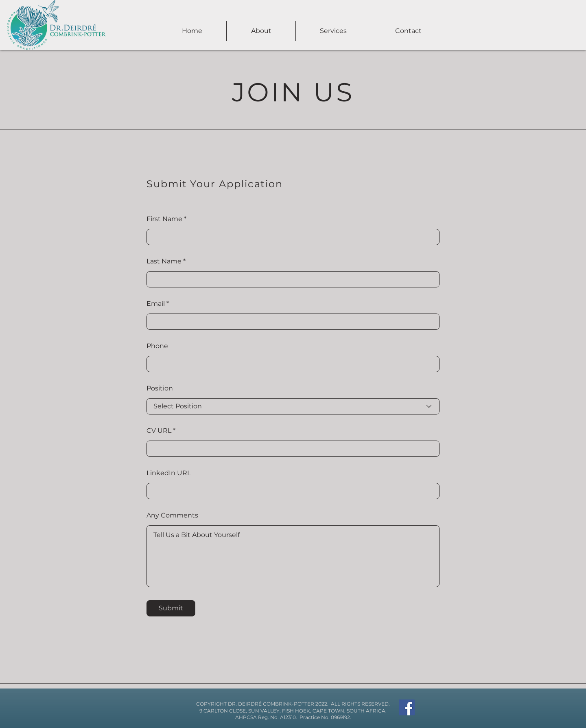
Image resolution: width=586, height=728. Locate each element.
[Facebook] (407, 707)
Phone (157, 346)
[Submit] (171, 608)
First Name (164, 219)
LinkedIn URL (169, 473)
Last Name (164, 261)
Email (156, 304)
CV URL (159, 431)
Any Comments (172, 515)
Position (160, 388)
